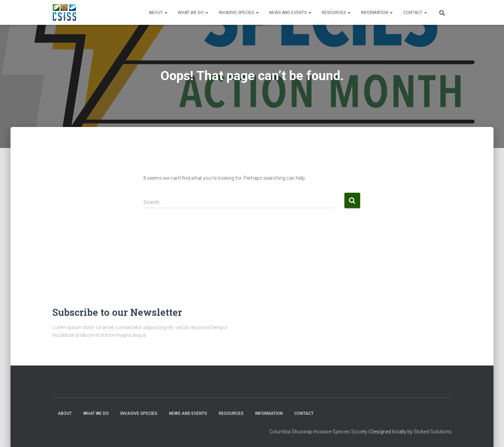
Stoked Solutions (433, 432)
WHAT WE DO (193, 13)
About (158, 13)
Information (377, 13)
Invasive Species (239, 13)
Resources (336, 13)
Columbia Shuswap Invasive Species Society (318, 432)
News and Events (290, 13)
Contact (415, 13)
